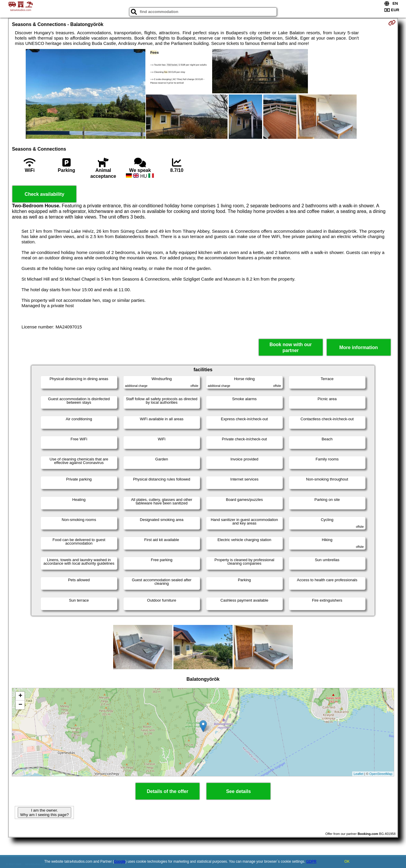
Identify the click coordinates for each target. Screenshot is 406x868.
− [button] (20, 705)
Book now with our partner (291, 347)
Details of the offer (168, 791)
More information (359, 347)
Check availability (44, 194)
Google (120, 862)
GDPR (311, 862)
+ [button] (20, 696)
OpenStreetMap (381, 774)
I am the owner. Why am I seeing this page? (44, 812)
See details (238, 791)
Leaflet (359, 774)
